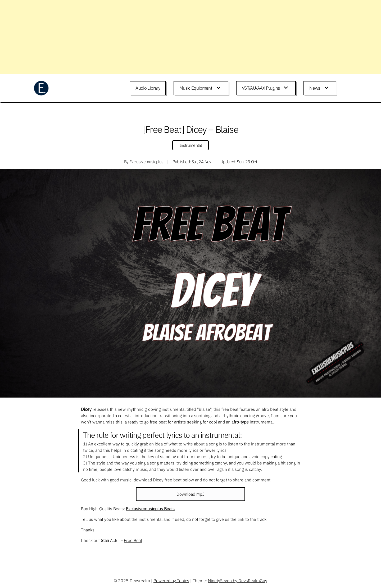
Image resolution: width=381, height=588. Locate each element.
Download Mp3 (191, 494)
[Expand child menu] (219, 88)
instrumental (174, 409)
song (154, 463)
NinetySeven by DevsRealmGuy (238, 581)
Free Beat (133, 540)
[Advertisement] (159, 37)
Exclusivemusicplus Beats (150, 509)
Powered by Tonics (171, 581)
